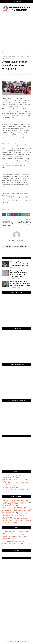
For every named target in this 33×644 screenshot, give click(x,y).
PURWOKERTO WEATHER (16, 568)
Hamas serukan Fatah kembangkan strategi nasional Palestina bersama (14, 541)
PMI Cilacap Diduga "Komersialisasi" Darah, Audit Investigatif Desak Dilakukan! (19, 264)
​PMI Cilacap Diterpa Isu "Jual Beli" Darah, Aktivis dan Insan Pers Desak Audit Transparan (15, 501)
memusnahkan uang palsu (9, 535)
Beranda (4, 57)
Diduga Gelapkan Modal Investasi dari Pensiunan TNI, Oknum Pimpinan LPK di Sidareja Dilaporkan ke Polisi (20, 274)
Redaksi (21, 241)
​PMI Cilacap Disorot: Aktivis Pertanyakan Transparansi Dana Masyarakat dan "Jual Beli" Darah (20, 284)
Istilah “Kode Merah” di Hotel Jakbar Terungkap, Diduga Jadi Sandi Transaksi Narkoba (15, 480)
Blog (12, 642)
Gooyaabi (26, 642)
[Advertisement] (16, 30)
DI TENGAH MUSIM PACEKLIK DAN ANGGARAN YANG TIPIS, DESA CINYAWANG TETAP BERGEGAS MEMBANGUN (16, 520)
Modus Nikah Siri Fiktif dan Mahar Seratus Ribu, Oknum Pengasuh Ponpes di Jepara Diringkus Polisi (15, 515)
